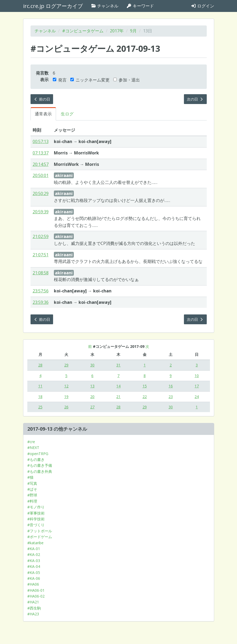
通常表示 (43, 114)
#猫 (30, 477)
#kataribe (35, 543)
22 (145, 397)
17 (197, 386)
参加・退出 (127, 80)
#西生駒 (34, 608)
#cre (31, 442)
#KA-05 (34, 572)
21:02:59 (41, 236)
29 (66, 365)
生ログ (67, 114)
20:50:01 (41, 175)
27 (92, 407)
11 (40, 386)
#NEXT (33, 448)
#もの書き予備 (40, 465)
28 (40, 365)
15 (145, 386)
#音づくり (36, 525)
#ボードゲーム (40, 537)
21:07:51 (41, 255)
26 (66, 407)
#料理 (32, 501)
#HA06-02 (36, 596)
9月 (133, 31)
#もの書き (36, 459)
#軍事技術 (36, 513)
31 (118, 365)
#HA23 (33, 614)
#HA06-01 (36, 590)
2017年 (117, 31)
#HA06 (33, 584)
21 (118, 397)
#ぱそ (32, 489)
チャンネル (105, 6)
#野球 (32, 495)
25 (40, 407)
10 (197, 376)
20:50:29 (41, 193)
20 (92, 397)
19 (66, 397)
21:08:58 (41, 273)
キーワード (140, 6)
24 (197, 397)
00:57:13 (41, 141)
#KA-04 (34, 566)
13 (92, 386)
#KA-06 (34, 578)
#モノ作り (36, 507)
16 (171, 386)
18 (40, 397)
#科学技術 (36, 519)
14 (118, 386)
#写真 (32, 483)
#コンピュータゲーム (83, 31)
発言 (60, 80)
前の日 (42, 99)
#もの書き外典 (40, 471)
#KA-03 (34, 561)
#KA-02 (34, 554)
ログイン (202, 6)
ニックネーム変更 (90, 80)
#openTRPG (38, 454)
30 (92, 365)
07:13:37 (41, 153)
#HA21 (33, 602)
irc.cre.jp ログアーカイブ (53, 6)
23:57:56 (41, 291)
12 (66, 386)
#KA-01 (34, 549)
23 (171, 397)
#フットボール (40, 531)
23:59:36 (41, 302)
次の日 (195, 99)
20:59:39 (41, 212)
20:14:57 (41, 164)
